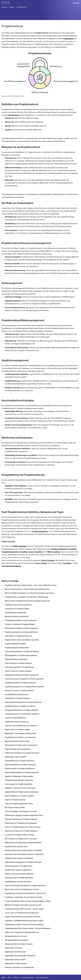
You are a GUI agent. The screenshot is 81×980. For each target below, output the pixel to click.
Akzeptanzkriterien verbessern (17, 940)
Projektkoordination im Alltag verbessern (20, 683)
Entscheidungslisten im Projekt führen (19, 667)
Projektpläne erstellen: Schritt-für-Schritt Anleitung (24, 925)
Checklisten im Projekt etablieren (17, 698)
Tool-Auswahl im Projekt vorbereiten (19, 784)
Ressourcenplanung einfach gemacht (19, 874)
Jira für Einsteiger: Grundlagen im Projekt (21, 811)
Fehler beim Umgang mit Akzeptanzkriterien (22, 932)
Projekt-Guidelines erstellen (15, 644)
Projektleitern (69, 39)
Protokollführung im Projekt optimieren (20, 761)
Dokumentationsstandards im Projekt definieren (23, 702)
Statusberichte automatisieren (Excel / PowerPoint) (24, 854)
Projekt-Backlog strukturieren (16, 659)
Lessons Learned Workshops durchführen (21, 726)
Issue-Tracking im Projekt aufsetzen (18, 663)
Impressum (16, 977)
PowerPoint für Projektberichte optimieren (21, 823)
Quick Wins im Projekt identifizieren (18, 636)
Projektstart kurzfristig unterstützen (18, 605)
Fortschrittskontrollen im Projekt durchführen (22, 652)
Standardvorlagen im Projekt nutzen (19, 866)
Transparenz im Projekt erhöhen (17, 609)
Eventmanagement (40, 531)
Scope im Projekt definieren (15, 718)
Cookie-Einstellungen (42, 977)
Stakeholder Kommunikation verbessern (20, 956)
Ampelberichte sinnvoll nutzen (16, 847)
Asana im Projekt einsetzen (15, 800)
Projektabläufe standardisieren (17, 694)
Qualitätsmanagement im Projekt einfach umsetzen (24, 687)
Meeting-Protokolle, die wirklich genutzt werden (23, 905)
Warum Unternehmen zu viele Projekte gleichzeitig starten (27, 589)
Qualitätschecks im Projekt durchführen (20, 706)
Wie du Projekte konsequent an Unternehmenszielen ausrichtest (29, 593)
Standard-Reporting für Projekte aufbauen (21, 819)
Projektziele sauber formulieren (17, 722)
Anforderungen (14, 115)
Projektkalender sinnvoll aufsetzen (18, 882)
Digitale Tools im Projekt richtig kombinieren (22, 792)
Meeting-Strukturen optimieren (17, 616)
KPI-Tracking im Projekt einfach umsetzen (21, 839)
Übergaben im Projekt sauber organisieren (21, 745)
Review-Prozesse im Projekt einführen (19, 691)
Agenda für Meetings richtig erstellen (19, 776)
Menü (75, 3)
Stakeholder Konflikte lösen (15, 952)
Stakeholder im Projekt (13, 948)
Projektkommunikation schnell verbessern (21, 620)
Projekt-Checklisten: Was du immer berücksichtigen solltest (28, 901)
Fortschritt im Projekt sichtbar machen (19, 835)
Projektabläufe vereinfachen (16, 613)
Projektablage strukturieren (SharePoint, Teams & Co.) (25, 893)
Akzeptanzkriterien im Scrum (16, 936)
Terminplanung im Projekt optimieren (19, 878)
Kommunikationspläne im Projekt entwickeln (22, 772)
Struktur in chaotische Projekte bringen (20, 624)
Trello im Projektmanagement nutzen (19, 804)
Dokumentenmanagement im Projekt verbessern (23, 862)
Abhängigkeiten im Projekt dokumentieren (21, 655)
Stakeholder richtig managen (16, 964)
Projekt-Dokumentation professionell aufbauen (23, 917)
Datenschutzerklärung (27, 977)
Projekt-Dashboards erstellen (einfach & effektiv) (23, 850)
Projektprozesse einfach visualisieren (19, 858)
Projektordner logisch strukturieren (18, 870)
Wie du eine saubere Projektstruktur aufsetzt (22, 889)
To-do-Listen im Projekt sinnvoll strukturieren (22, 913)
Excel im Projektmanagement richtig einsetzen (23, 827)
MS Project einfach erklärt (15, 808)
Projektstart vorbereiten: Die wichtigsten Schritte (23, 897)
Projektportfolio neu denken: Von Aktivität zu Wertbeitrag (26, 597)
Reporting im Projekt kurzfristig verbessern (21, 628)
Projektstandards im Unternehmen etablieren (22, 714)
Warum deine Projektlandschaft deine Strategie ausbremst (27, 601)
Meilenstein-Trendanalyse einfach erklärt (20, 733)
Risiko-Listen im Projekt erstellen (17, 730)
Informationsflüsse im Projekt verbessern (20, 765)
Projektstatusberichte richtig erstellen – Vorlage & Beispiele (28, 928)
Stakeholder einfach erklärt (15, 960)
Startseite (4, 7)
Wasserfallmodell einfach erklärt (17, 741)
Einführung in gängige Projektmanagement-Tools (24, 815)
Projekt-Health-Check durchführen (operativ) (22, 640)
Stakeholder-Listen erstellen (16, 757)
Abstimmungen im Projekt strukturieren (20, 769)
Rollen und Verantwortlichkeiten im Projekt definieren (25, 886)
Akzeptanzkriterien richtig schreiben (19, 944)
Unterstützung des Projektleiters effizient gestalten (24, 679)
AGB (9, 977)
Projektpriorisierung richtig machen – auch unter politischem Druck (31, 585)
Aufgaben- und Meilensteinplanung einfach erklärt (24, 921)
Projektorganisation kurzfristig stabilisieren (21, 632)
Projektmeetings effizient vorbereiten (19, 780)
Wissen (12, 7)
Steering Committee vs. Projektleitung (19, 967)
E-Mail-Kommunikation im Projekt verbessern (22, 753)
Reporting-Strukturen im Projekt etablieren (21, 831)
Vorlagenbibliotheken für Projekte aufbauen (21, 710)
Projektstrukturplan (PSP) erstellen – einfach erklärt (24, 909)
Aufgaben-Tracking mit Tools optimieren (20, 788)
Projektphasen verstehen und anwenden (20, 737)
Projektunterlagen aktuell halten (17, 648)
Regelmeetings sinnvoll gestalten (18, 749)
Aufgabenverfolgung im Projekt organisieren (22, 675)
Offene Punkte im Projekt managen (18, 671)
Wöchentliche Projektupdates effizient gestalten (23, 843)
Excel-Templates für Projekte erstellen (19, 796)
